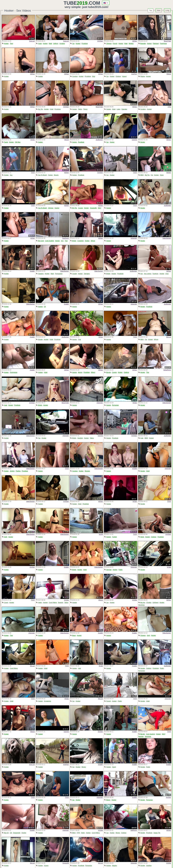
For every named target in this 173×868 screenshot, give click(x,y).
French (115, 44)
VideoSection (167, 238)
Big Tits (40, 109)
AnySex (32, 567)
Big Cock (41, 241)
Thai (66, 241)
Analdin (32, 271)
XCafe (169, 567)
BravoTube (167, 41)
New (159, 10)
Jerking (12, 471)
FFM (78, 833)
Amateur (62, 44)
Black (74, 635)
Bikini (74, 833)
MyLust (169, 337)
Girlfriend (155, 603)
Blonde (40, 339)
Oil (45, 307)
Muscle (56, 175)
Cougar (81, 208)
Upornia (134, 140)
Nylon (162, 175)
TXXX (33, 173)
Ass (142, 274)
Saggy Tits (157, 833)
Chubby (149, 603)
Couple (74, 274)
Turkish (114, 537)
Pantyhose (163, 44)
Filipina (143, 76)
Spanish (61, 603)
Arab (5, 405)
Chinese (109, 44)
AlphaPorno (167, 370)
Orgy (167, 274)
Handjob (80, 438)
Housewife (93, 208)
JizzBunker (99, 140)
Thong (85, 109)
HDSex (135, 41)
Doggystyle (17, 833)
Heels (142, 537)
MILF (100, 208)
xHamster (134, 238)
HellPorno (134, 830)
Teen (11, 44)
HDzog (169, 74)
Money (80, 372)
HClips (33, 140)
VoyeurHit (66, 863)
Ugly (80, 668)
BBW (142, 175)
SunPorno (65, 238)
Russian (141, 736)
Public (121, 570)
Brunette (143, 44)
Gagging (41, 274)
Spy (11, 175)
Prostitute (85, 44)
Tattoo (80, 109)
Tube (76, 3)
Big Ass (143, 603)
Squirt (114, 767)
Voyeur (124, 76)
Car (73, 44)
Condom (75, 76)
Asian (40, 44)
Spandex (124, 109)
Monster (87, 471)
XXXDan (100, 41)
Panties (18, 471)
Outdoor (118, 76)
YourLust (32, 41)
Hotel (52, 109)
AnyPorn (134, 74)
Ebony (108, 800)
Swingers (87, 274)
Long (167, 10)
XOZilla (134, 469)
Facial (6, 142)
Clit (11, 833)
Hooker (6, 44)
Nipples (131, 44)
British (74, 241)
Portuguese (59, 274)
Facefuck (155, 274)
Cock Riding (53, 603)
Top (151, 10)
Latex (118, 109)
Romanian (115, 405)
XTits (169, 107)
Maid (50, 44)
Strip (94, 76)
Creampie (81, 241)
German (109, 570)
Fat (152, 175)
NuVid (101, 534)
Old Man (18, 142)
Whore (93, 241)
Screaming (47, 701)
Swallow (149, 866)
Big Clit (6, 833)
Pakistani (156, 44)
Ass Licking (148, 274)
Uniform (56, 44)
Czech (6, 603)
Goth (6, 537)
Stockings (142, 605)
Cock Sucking (50, 241)
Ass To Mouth (42, 175)
